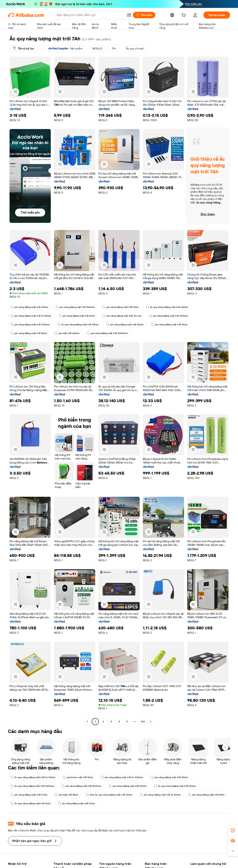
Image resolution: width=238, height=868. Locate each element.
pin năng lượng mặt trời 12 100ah (31, 316)
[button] (129, 15)
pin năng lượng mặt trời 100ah (29, 307)
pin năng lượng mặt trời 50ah (169, 325)
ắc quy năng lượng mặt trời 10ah (31, 803)
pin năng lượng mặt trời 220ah (128, 786)
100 (143, 722)
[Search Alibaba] (90, 15)
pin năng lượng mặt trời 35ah (206, 795)
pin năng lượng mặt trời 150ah (169, 777)
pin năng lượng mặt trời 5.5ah (77, 803)
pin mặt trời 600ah (67, 333)
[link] (233, 830)
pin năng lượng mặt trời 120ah (125, 325)
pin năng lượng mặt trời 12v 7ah (122, 316)
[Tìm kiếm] (144, 15)
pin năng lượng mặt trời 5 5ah (29, 795)
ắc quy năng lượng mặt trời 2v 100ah (33, 777)
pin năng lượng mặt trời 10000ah (107, 333)
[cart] (184, 16)
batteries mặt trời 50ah (78, 777)
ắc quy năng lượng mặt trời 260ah (167, 307)
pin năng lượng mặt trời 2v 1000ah (122, 777)
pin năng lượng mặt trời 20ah (77, 316)
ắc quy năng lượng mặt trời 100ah (175, 786)
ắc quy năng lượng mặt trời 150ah (78, 325)
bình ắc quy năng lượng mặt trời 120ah (109, 795)
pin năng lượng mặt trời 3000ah (82, 786)
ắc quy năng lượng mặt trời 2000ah (32, 786)
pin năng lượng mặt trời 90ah (29, 333)
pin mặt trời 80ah (67, 795)
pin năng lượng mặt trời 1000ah (75, 307)
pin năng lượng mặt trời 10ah (120, 307)
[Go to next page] (151, 722)
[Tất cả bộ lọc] (24, 48)
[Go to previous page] (87, 722)
